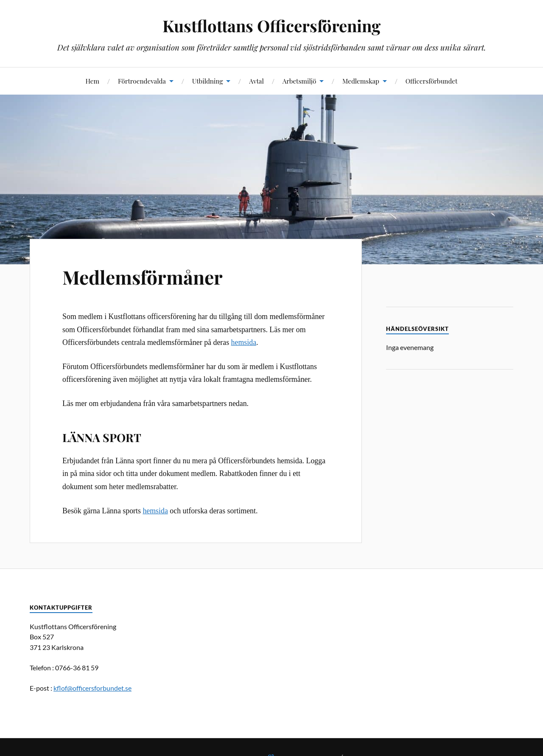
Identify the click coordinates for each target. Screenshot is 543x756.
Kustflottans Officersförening (271, 26)
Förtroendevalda (142, 81)
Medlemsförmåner (143, 277)
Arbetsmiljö (299, 81)
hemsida (244, 342)
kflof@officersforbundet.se (92, 688)
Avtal (256, 81)
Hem (92, 81)
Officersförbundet (432, 81)
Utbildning (208, 81)
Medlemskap (361, 81)
